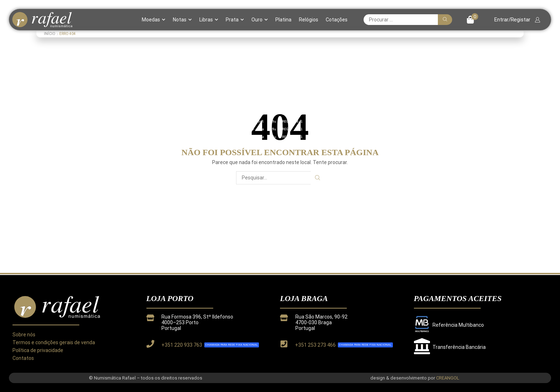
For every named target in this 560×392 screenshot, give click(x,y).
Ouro (260, 20)
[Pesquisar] (445, 20)
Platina (283, 20)
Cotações (337, 20)
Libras (209, 20)
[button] (472, 20)
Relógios (309, 20)
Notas (182, 20)
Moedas (154, 20)
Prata (235, 20)
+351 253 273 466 (315, 345)
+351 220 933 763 (182, 345)
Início (50, 34)
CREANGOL (448, 378)
